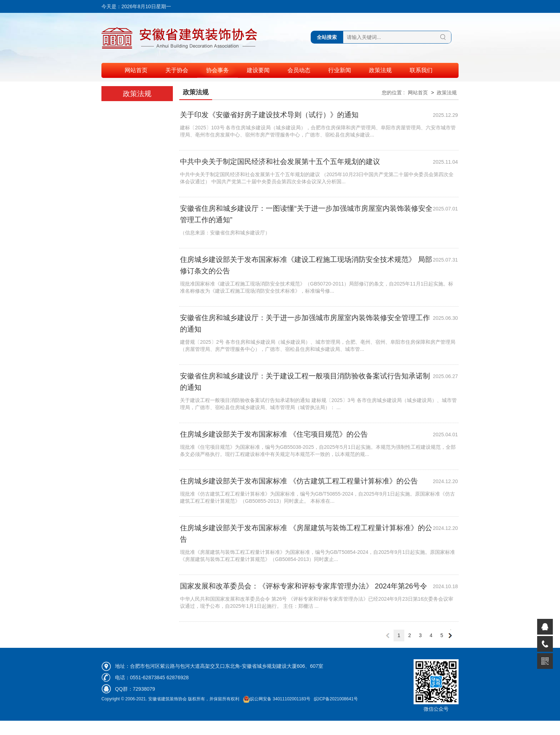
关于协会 (177, 70)
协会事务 (217, 70)
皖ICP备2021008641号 (336, 699)
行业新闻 (340, 70)
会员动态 (299, 70)
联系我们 (421, 70)
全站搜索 (327, 37)
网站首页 (136, 70)
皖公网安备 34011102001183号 (277, 699)
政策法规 (380, 70)
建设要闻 (258, 70)
